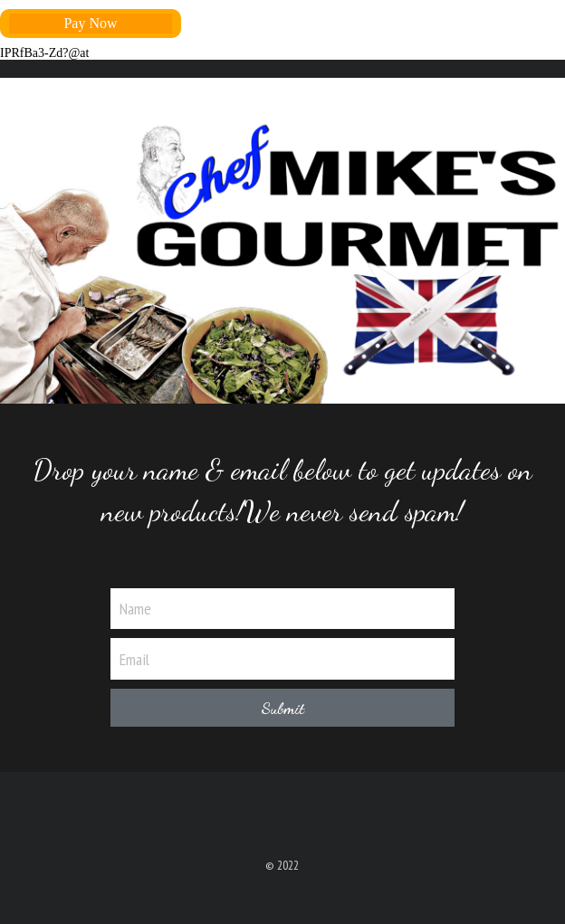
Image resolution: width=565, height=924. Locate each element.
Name (135, 609)
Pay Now (90, 23)
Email (134, 658)
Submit (282, 708)
